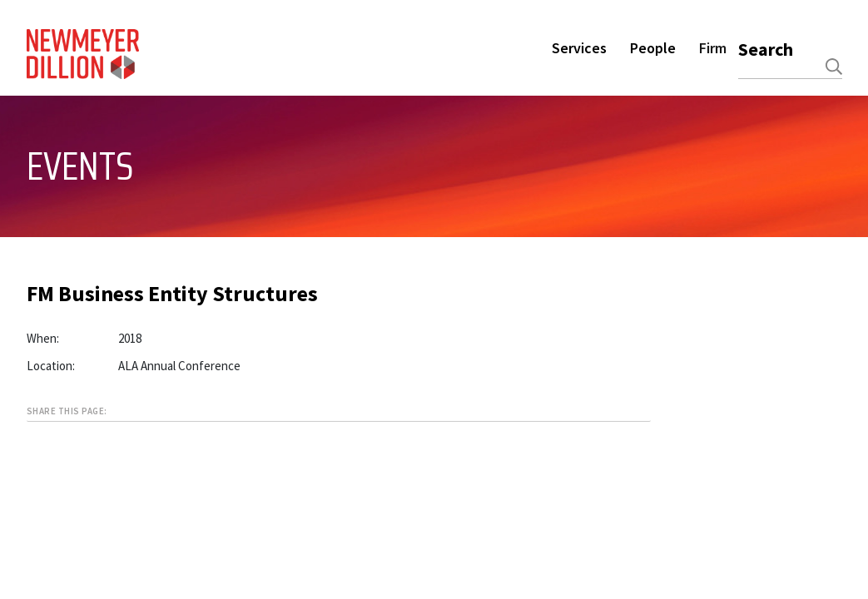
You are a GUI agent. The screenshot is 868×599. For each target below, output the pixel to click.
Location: (51, 366)
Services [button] (579, 48)
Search (766, 49)
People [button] (653, 48)
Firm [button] (713, 48)
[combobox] (790, 67)
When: (43, 338)
